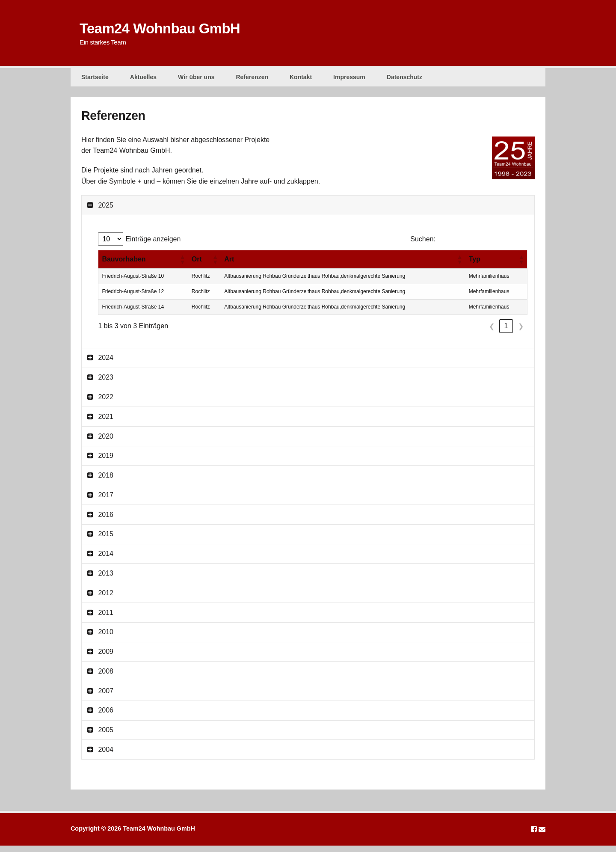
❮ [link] (492, 333)
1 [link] (506, 332)
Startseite (95, 80)
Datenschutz (404, 80)
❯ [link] (521, 333)
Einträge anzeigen (153, 245)
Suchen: (423, 245)
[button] (182, 266)
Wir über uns (196, 80)
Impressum (349, 80)
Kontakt (301, 80)
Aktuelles (143, 80)
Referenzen (252, 80)
